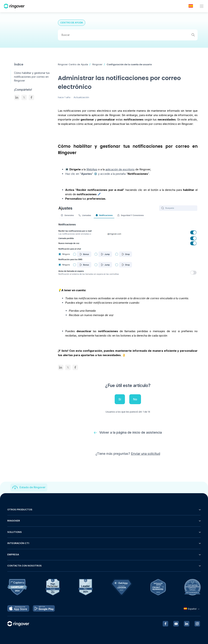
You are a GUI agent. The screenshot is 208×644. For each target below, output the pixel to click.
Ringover (97, 64)
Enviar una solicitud (146, 454)
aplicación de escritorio (120, 169)
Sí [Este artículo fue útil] (120, 399)
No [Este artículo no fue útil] (135, 399)
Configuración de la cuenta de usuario (129, 64)
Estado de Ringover (33, 487)
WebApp (92, 169)
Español (192, 609)
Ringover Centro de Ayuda (73, 64)
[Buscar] (128, 35)
